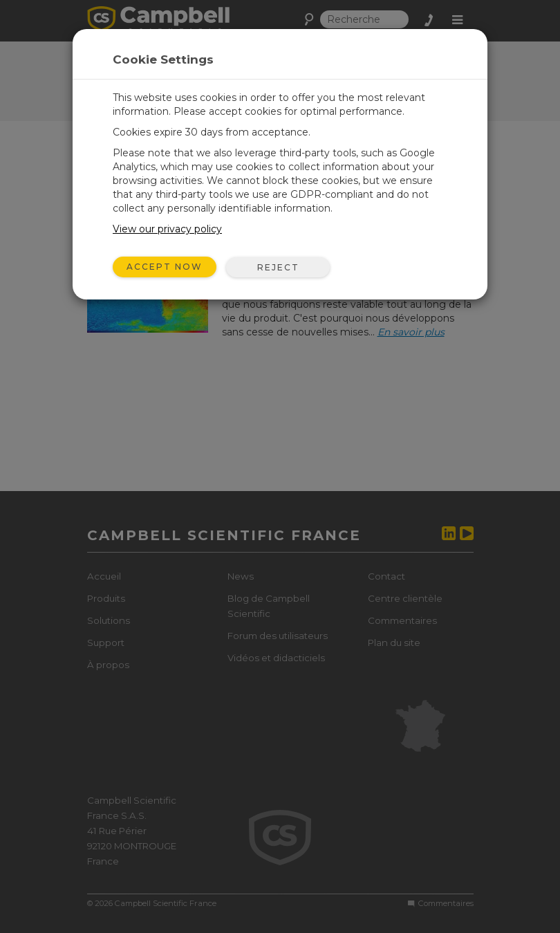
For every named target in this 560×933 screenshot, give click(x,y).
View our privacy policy (167, 229)
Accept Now (165, 267)
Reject (278, 267)
